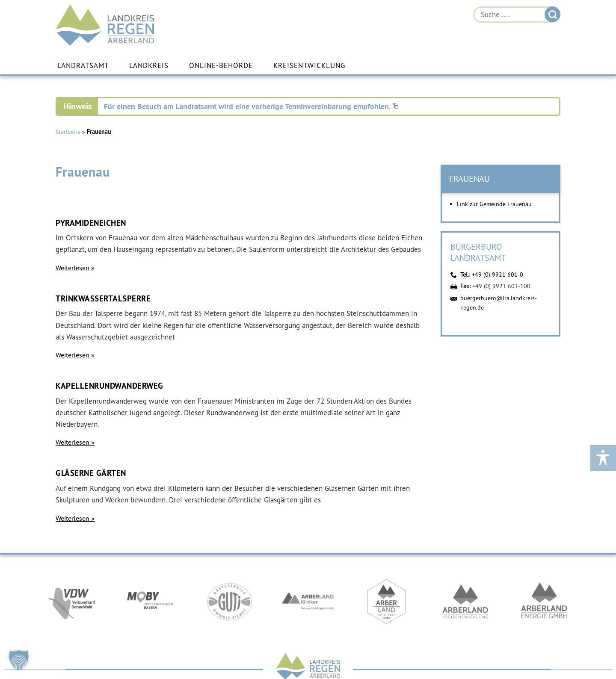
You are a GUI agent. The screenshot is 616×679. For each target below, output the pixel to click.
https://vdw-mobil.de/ (72, 602)
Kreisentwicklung (309, 65)
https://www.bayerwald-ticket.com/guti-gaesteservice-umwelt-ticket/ (229, 602)
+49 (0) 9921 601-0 (498, 275)
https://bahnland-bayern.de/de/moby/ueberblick (151, 602)
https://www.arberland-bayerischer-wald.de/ (387, 602)
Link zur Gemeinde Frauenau (494, 204)
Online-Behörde (221, 65)
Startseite (68, 132)
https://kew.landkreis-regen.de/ (465, 602)
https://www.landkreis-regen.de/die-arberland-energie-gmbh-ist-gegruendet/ (544, 602)
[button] (19, 660)
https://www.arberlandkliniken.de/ (308, 602)
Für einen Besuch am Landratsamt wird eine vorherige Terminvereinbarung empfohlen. (251, 106)
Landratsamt (83, 65)
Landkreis (149, 65)
